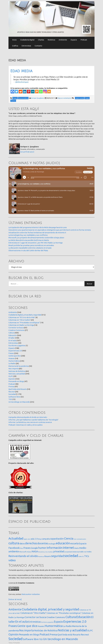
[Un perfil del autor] (27, 152)
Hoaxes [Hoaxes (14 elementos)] (41, 626)
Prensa (11, 386)
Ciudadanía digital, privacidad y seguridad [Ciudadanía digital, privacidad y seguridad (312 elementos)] (50, 609)
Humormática (14, 361)
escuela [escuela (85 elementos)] (74, 543)
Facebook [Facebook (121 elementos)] (14, 548)
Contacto (38, 46)
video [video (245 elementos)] (12, 560)
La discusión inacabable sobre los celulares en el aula (30, 248)
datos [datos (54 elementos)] (22, 544)
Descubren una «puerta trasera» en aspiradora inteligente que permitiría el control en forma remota (50, 230)
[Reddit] (21, 92)
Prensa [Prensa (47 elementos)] (53, 634)
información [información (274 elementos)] (55, 548)
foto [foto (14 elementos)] (22, 548)
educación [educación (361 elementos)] (63, 543)
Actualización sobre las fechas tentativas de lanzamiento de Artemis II (37, 233)
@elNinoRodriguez (22, 82)
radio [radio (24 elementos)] (82, 552)
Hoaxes (12, 358)
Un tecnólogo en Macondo (19, 402)
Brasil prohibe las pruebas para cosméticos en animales (31, 245)
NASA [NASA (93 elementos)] (35, 551)
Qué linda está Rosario (18, 389)
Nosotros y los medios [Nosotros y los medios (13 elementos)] (46, 552)
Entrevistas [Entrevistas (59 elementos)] (35, 622)
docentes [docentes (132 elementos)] (43, 543)
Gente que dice (15, 356)
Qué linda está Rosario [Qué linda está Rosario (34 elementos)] (69, 635)
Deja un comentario (64, 98)
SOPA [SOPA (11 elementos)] (80, 557)
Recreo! (12, 392)
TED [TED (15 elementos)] (41, 639)
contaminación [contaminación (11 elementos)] (81, 539)
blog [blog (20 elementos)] (40, 539)
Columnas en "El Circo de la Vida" (22, 317)
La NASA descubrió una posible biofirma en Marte (29, 240)
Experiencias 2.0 (15, 351)
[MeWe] (33, 92)
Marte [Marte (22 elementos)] (77, 548)
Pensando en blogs (16, 381)
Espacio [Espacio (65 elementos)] (83, 543)
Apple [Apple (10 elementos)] (25, 539)
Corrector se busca (16, 328)
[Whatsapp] (41, 92)
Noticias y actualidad (17, 374)
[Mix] (37, 92)
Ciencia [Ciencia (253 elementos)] (69, 538)
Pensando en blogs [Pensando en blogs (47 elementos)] (29, 634)
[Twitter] (16, 92)
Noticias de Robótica (17, 371)
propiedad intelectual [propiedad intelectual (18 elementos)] (72, 552)
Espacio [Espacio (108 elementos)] (58, 622)
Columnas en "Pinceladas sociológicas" (24, 323)
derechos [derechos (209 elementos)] (31, 543)
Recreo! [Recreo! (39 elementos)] (85, 635)
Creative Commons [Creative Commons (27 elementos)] (56, 617)
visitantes (36, 594)
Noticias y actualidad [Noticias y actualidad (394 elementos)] (72, 630)
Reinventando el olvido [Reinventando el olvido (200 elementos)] (23, 556)
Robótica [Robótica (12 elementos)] (41, 556)
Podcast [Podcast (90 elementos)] (45, 634)
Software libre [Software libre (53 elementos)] (31, 639)
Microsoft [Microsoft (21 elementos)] (23, 552)
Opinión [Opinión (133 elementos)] (14, 634)
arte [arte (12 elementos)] (29, 539)
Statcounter (26, 594)
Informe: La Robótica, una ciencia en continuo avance (30, 422)
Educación (13, 335)
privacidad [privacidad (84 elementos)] (59, 551)
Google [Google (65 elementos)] (34, 548)
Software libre (14, 397)
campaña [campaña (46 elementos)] (46, 539)
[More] (49, 92)
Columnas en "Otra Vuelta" (19, 320)
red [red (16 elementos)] (85, 552)
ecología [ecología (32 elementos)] (52, 544)
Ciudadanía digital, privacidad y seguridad (25, 315)
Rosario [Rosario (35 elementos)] (48, 556)
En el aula (12, 340)
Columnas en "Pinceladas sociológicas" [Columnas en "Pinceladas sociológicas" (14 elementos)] (64, 613)
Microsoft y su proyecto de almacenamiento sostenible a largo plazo (36, 238)
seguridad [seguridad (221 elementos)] (58, 556)
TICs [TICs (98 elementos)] (87, 556)
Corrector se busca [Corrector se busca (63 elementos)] (35, 617)
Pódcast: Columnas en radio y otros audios (26, 425)
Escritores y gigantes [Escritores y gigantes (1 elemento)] (47, 622)
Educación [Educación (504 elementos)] (84, 617)
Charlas (41, 40)
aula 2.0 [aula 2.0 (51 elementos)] (34, 539)
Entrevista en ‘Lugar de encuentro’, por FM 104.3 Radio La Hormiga (35, 243)
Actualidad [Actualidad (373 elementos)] (16, 538)
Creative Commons (16, 330)
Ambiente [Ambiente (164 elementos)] (15, 609)
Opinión (12, 379)
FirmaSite (16, 643)
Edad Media (21, 71)
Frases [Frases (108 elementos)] (27, 548)
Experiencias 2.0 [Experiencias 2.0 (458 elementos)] (75, 621)
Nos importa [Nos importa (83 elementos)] (26, 630)
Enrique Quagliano (37, 98)
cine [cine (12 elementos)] (75, 539)
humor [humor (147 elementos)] (42, 548)
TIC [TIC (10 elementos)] (83, 557)
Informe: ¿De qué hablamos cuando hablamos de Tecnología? (33, 420)
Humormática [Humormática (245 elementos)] (54, 626)
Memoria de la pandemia (19, 366)
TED (10, 399)
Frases (11, 353)
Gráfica (15, 46)
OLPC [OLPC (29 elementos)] (90, 631)
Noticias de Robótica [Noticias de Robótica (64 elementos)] (46, 630)
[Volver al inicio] (15, 599)
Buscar (89, 284)
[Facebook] (12, 92)
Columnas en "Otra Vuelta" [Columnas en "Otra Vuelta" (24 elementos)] (33, 613)
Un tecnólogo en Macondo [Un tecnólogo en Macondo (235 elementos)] (61, 639)
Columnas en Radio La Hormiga (21, 325)
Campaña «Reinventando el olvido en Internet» (28, 417)
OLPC (11, 376)
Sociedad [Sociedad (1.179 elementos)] (15, 639)
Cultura (11, 333)
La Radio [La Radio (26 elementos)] (67, 626)
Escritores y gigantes (17, 345)
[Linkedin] (25, 92)
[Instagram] (45, 92)
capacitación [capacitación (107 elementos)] (57, 539)
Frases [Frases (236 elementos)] (13, 626)
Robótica (51, 40)
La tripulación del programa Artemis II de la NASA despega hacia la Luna (38, 227)
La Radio (12, 363)
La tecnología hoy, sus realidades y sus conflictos (28, 235)
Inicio (14, 40)
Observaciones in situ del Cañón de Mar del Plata (28, 250)
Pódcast (84, 40)
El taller (12, 338)
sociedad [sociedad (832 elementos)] (71, 556)
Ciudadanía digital (27, 40)
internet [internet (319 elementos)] (68, 548)
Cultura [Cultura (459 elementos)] (71, 617)
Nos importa (14, 369)
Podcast (12, 384)
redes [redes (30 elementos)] (89, 552)
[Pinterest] (29, 92)
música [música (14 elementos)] (29, 552)
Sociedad (12, 394)
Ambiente (63, 40)
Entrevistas (26, 46)
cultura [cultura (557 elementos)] (14, 543)
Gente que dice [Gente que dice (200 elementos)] (27, 626)
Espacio (74, 40)
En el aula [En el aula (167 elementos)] (22, 622)
